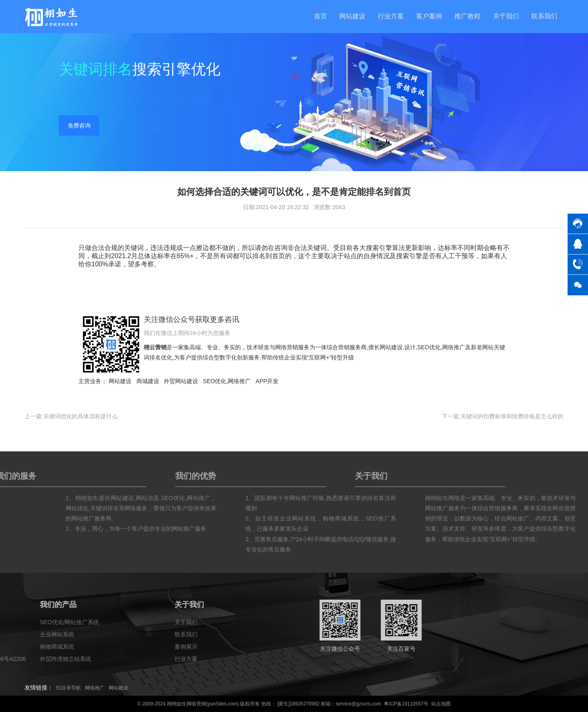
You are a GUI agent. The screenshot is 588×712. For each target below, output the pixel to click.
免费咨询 (79, 127)
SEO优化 (429, 347)
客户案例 (429, 16)
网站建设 (352, 16)
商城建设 (148, 381)
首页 (321, 16)
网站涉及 (196, 498)
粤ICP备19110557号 (406, 704)
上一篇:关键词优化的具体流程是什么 (71, 416)
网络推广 (454, 347)
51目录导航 (68, 688)
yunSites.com (223, 704)
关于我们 (506, 16)
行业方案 (391, 16)
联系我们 (544, 16)
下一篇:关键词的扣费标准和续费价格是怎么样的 (503, 416)
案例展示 (12, 647)
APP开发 (267, 381)
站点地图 (441, 704)
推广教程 (468, 16)
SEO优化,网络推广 (227, 381)
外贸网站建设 (181, 381)
